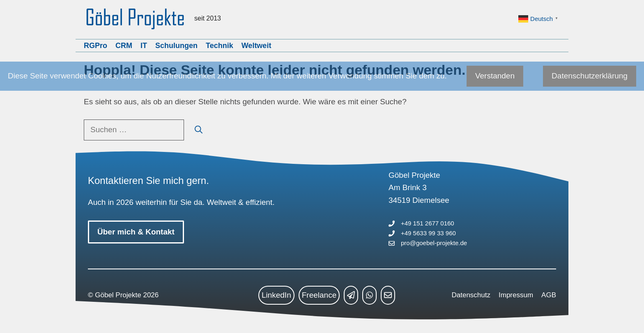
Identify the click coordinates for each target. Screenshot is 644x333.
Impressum (516, 295)
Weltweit (256, 46)
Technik (220, 46)
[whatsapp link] (369, 295)
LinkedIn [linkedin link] (276, 295)
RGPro (95, 46)
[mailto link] (388, 295)
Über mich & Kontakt (136, 232)
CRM (124, 46)
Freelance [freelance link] (319, 295)
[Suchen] (199, 130)
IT (144, 46)
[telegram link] (351, 295)
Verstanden (495, 76)
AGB (549, 295)
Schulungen (176, 46)
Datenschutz (471, 295)
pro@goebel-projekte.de (434, 243)
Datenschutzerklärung (590, 76)
